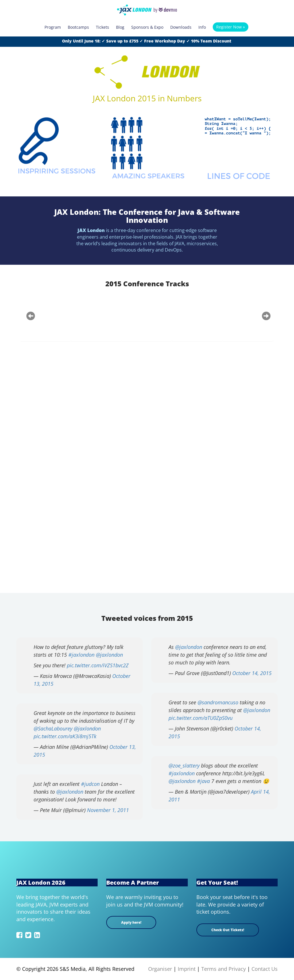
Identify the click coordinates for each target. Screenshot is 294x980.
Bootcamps (78, 27)
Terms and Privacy (224, 969)
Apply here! (131, 922)
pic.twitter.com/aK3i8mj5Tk (65, 736)
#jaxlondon (81, 655)
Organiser (160, 969)
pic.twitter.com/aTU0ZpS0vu (201, 718)
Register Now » (231, 27)
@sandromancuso (218, 702)
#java (203, 781)
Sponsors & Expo (147, 27)
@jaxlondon (109, 655)
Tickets (102, 27)
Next (266, 316)
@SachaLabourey (53, 728)
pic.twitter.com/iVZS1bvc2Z (98, 665)
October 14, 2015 (252, 673)
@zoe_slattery (184, 766)
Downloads (181, 27)
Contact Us (265, 969)
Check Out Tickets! (228, 930)
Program (53, 27)
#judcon (90, 784)
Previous (31, 316)
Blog (120, 27)
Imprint (187, 969)
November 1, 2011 (108, 810)
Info (202, 27)
